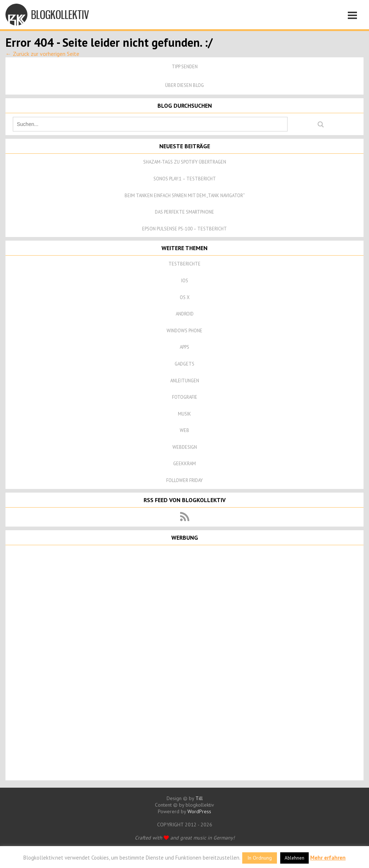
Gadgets (184, 364)
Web (184, 430)
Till (199, 798)
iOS (185, 281)
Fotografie (185, 397)
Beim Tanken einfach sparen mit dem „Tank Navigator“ (185, 196)
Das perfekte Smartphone (184, 212)
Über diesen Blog (184, 85)
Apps (184, 347)
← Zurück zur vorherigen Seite (42, 54)
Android (185, 314)
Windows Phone (184, 331)
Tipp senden (185, 67)
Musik (184, 414)
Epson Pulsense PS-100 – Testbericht (184, 229)
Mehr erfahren (328, 858)
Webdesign (185, 447)
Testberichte (184, 264)
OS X (185, 297)
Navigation (354, 16)
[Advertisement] (184, 662)
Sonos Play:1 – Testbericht (185, 179)
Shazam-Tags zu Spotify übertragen (185, 162)
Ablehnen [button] (294, 858)
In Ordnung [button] (260, 858)
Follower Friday (184, 480)
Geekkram (184, 464)
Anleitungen (185, 381)
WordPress (199, 811)
